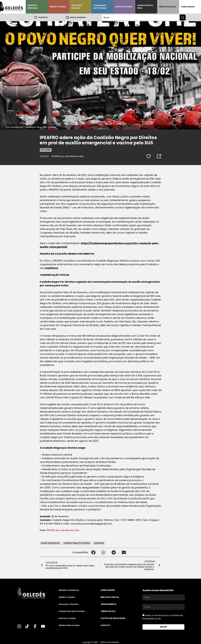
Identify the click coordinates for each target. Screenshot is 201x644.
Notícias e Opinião (124, 7)
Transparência (108, 604)
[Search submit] (183, 17)
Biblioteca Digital (168, 7)
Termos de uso (108, 611)
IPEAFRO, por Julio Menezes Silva (68, 156)
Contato (105, 625)
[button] (93, 552)
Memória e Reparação (33, 7)
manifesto (51, 268)
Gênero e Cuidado (58, 7)
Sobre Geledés (188, 7)
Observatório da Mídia (145, 7)
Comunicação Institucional (100, 7)
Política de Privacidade (113, 618)
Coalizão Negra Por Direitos (77, 543)
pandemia (99, 543)
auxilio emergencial (50, 543)
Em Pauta (46, 150)
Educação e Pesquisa (77, 7)
